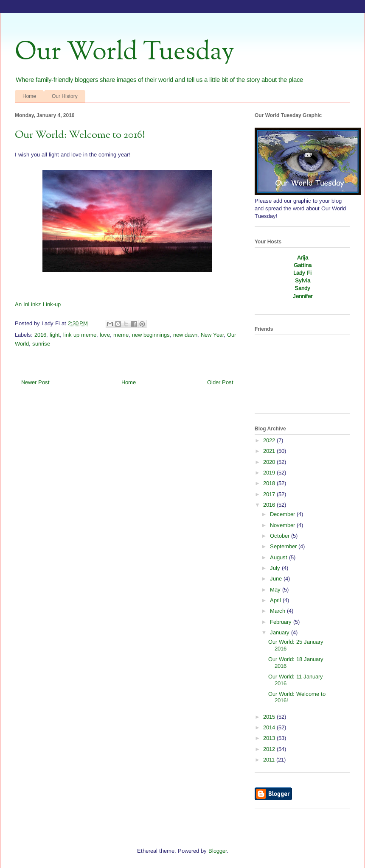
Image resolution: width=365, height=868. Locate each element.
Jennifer (303, 296)
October (281, 536)
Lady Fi (302, 273)
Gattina (303, 265)
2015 (270, 717)
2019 (270, 473)
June (277, 579)
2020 (270, 462)
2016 (40, 335)
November (283, 525)
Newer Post (35, 382)
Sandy (302, 288)
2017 (270, 494)
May (276, 590)
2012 (270, 749)
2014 (270, 727)
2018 (270, 483)
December (283, 514)
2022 (270, 440)
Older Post (220, 382)
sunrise (41, 344)
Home (29, 96)
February (282, 622)
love (105, 335)
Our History (65, 96)
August (279, 557)
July (276, 568)
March (278, 611)
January (281, 632)
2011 (270, 760)
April (276, 600)
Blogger (218, 851)
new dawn (185, 335)
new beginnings (151, 335)
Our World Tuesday (125, 52)
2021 (270, 451)
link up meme (80, 335)
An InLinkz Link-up (38, 304)
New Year (212, 335)
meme (121, 335)
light (55, 335)
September (284, 546)
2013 (270, 738)
